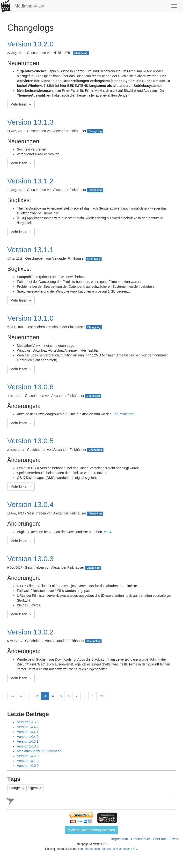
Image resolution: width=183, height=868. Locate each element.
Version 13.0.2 (30, 632)
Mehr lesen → (21, 104)
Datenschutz (140, 839)
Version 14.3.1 (28, 741)
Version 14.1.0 (28, 761)
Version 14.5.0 (28, 722)
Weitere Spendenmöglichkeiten (92, 830)
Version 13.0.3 (30, 559)
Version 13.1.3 (30, 122)
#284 (108, 532)
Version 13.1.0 (30, 318)
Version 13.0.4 (30, 504)
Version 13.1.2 (30, 181)
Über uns (160, 839)
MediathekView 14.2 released (39, 751)
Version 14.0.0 (28, 766)
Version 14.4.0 (28, 737)
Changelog (81, 53)
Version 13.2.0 (30, 44)
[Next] (93, 696)
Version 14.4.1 (28, 732)
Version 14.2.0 (28, 756)
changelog (17, 788)
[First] (12, 696)
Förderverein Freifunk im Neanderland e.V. (111, 849)
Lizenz (175, 839)
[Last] (102, 696)
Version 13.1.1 (30, 250)
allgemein (35, 788)
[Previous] (21, 696)
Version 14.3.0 (28, 746)
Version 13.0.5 (30, 441)
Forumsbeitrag (123, 414)
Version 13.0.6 (30, 387)
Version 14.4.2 (28, 727)
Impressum (120, 839)
